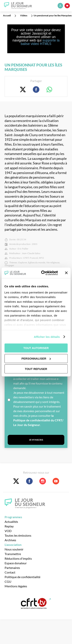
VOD (8, 531)
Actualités (11, 522)
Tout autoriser (36, 348)
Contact (10, 572)
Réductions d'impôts (18, 558)
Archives (10, 540)
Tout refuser (36, 369)
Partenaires (12, 568)
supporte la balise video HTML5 (40, 42)
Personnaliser (36, 358)
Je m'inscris (36, 440)
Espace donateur (16, 563)
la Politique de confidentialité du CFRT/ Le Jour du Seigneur (38, 420)
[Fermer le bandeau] (66, 273)
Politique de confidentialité (22, 577)
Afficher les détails (47, 337)
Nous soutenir (14, 549)
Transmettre (13, 554)
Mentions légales (16, 586)
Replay (9, 526)
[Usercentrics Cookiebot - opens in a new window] (43, 273)
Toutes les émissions (18, 535)
